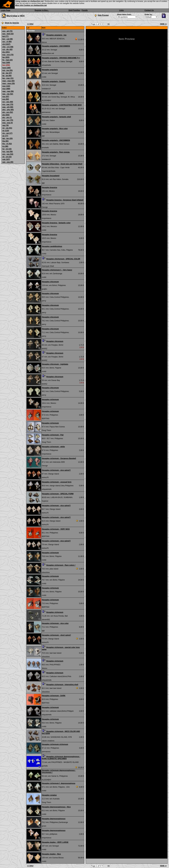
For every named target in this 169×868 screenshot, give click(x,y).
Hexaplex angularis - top (56, 35)
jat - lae (7, 73)
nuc (6, 97)
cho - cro (8, 47)
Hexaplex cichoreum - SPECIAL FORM (58, 494)
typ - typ (7, 152)
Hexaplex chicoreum (50, 282)
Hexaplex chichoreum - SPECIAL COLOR (63, 259)
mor (6, 86)
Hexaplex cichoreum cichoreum (55, 744)
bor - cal (7, 39)
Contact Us (149, 10)
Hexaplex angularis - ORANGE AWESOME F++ (61, 58)
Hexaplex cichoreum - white (53, 447)
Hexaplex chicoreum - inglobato (55, 364)
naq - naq (8, 91)
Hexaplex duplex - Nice (51, 854)
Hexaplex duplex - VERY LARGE (55, 842)
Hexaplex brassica (49, 187)
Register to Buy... (42, 10)
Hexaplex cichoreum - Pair (53, 435)
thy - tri (7, 144)
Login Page (6, 10)
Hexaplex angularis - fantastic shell (56, 117)
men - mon (9, 83)
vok (6, 159)
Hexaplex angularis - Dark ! (53, 93)
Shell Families (74, 10)
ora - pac (8, 104)
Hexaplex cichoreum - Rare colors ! (61, 565)
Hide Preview (103, 15)
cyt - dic (7, 49)
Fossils (85, 10)
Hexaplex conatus (49, 795)
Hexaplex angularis (50, 70)
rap (5, 125)
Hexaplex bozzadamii (51, 176)
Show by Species (12, 23)
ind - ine (7, 70)
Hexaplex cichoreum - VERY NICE (56, 529)
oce (6, 99)
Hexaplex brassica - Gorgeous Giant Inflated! (65, 200)
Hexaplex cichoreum (50, 400)
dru (6, 52)
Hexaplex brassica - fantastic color (56, 223)
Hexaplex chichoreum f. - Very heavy (57, 270)
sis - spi (7, 133)
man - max (8, 81)
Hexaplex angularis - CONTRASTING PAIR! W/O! (62, 105)
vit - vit (7, 157)
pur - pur (8, 120)
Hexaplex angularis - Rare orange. (56, 152)
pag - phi (8, 107)
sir (6, 131)
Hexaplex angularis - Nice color (55, 129)
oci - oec (8, 102)
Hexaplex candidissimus (52, 246)
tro (5, 146)
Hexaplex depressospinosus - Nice (56, 807)
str (5, 136)
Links (121, 10)
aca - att (7, 31)
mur (6, 89)
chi (6, 44)
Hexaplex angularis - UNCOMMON (56, 46)
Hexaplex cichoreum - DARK (54, 696)
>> (109, 24)
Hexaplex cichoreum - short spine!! (56, 635)
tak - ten (7, 138)
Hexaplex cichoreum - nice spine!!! (56, 470)
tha (5, 141)
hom (6, 68)
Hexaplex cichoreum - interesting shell (62, 685)
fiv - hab (7, 60)
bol (5, 36)
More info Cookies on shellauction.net (31, 5)
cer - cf (7, 42)
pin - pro (8, 112)
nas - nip (8, 94)
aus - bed (8, 34)
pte (6, 115)
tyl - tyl (7, 149)
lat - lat (7, 76)
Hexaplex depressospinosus (54, 819)
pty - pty (7, 118)
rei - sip (7, 128)
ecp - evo (8, 55)
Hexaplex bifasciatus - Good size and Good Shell (62, 164)
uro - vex (8, 154)
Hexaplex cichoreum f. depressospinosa (58, 783)
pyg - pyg (7, 123)
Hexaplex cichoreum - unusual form (57, 482)
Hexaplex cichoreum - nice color (55, 623)
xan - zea (8, 162)
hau (6, 63)
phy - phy (8, 110)
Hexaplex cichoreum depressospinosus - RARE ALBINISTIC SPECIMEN (61, 758)
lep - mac (8, 78)
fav (6, 57)
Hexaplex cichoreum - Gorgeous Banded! (59, 458)
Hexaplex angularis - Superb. (54, 81)
